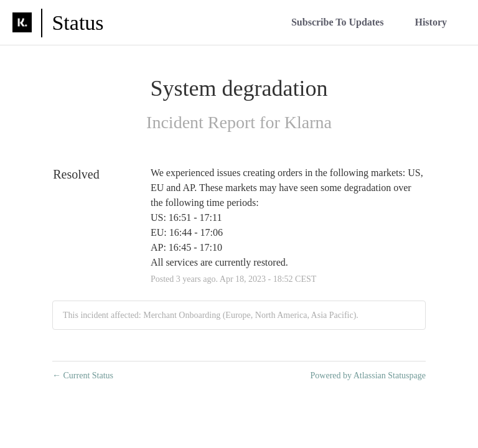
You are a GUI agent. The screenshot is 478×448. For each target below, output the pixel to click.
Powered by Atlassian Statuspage (368, 376)
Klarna (308, 122)
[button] (338, 22)
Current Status (83, 376)
